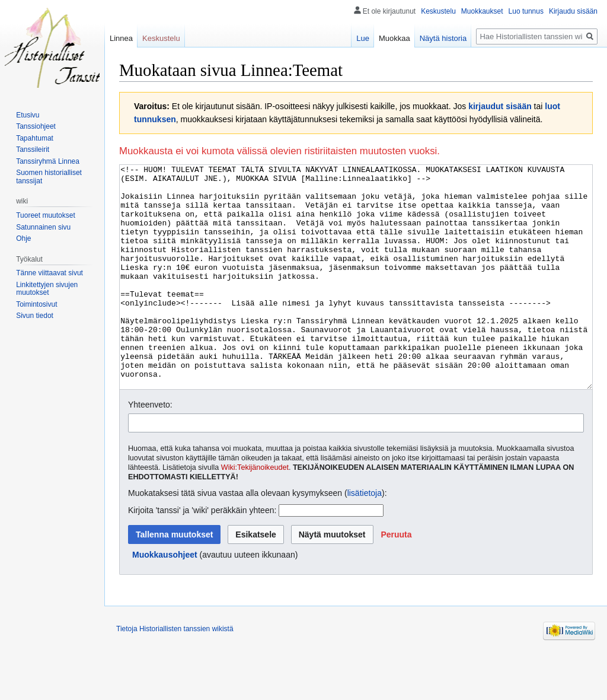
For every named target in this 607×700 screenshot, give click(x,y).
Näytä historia (443, 38)
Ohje (23, 238)
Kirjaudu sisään (573, 11)
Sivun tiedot (35, 316)
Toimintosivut (36, 304)
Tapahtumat (35, 138)
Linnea (121, 38)
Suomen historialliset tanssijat (49, 177)
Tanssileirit (33, 149)
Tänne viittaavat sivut (49, 273)
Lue (363, 38)
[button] (396, 579)
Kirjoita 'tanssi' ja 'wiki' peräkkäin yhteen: (202, 555)
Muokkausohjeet (165, 599)
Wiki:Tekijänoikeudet (255, 512)
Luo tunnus (526, 11)
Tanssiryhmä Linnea (48, 161)
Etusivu (28, 115)
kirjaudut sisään (500, 106)
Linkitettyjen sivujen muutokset (47, 289)
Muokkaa (394, 38)
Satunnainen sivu (43, 227)
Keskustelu (438, 11)
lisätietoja (365, 537)
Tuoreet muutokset (46, 215)
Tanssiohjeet (36, 126)
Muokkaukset (482, 11)
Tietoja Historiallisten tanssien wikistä (175, 673)
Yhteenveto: (150, 449)
